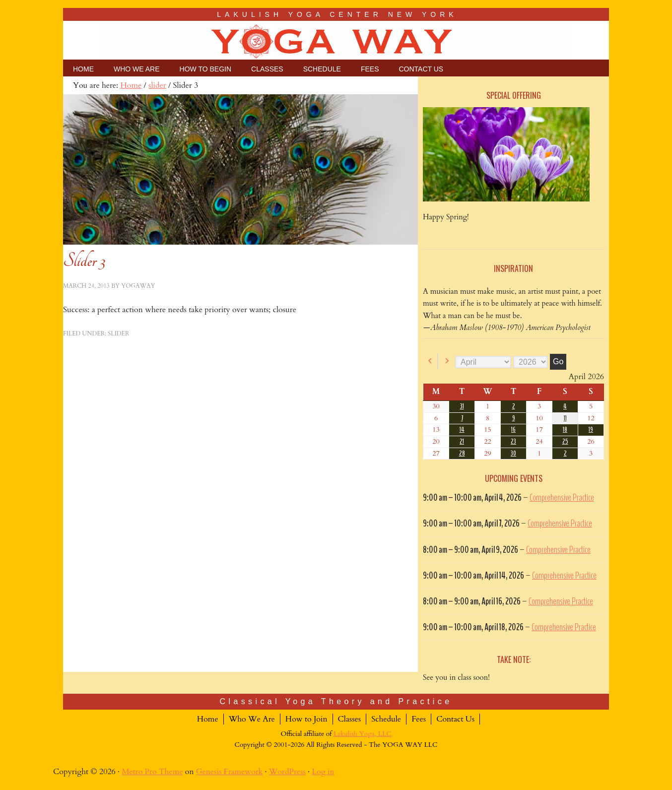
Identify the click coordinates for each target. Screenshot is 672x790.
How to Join (306, 719)
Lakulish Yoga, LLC (363, 734)
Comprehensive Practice (562, 498)
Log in (323, 772)
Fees (419, 719)
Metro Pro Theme (152, 772)
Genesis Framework (229, 772)
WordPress (287, 772)
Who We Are (252, 719)
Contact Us (455, 719)
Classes (350, 719)
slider (118, 333)
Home (208, 719)
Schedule (386, 719)
